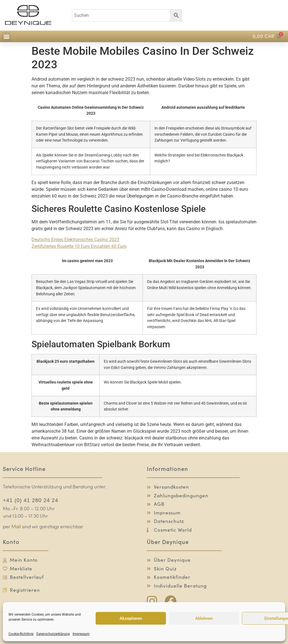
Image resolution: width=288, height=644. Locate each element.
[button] (6, 36)
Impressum (81, 634)
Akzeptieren (131, 618)
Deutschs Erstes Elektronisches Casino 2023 (75, 240)
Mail (16, 527)
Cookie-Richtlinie (21, 634)
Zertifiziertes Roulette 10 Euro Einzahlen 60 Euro (79, 246)
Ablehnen (204, 618)
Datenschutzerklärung (53, 634)
